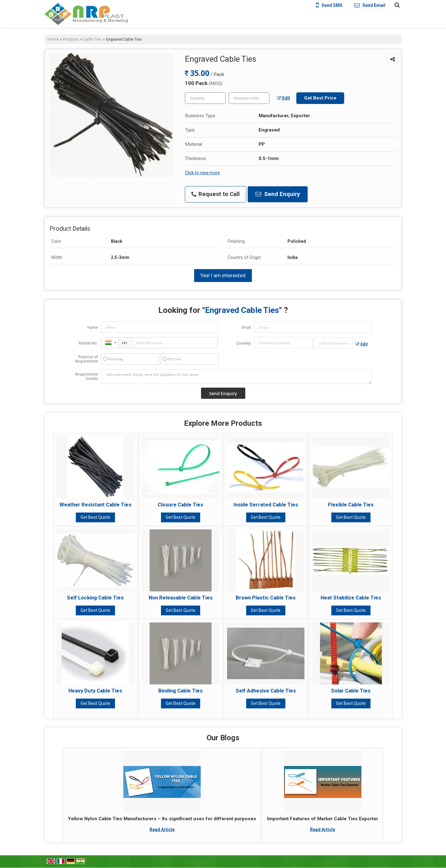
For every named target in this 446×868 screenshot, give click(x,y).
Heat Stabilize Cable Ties (351, 598)
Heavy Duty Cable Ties (95, 691)
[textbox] (249, 98)
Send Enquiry (278, 194)
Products (71, 39)
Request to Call (216, 194)
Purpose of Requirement (87, 359)
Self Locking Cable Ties (95, 598)
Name (93, 327)
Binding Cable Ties (180, 691)
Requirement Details (87, 376)
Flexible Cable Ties (351, 505)
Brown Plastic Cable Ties (266, 598)
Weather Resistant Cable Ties (95, 505)
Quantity (243, 343)
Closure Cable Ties (180, 505)
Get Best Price (320, 98)
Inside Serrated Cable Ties (266, 505)
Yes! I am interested (223, 275)
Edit (284, 98)
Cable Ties (92, 39)
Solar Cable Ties (351, 691)
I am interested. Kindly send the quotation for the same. (236, 376)
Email (246, 327)
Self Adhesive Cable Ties (266, 691)
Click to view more (202, 173)
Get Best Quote (95, 517)
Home (53, 39)
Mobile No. (88, 343)
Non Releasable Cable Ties (181, 598)
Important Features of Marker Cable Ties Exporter (323, 819)
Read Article (162, 830)
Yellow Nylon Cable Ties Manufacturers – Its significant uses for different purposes (162, 819)
